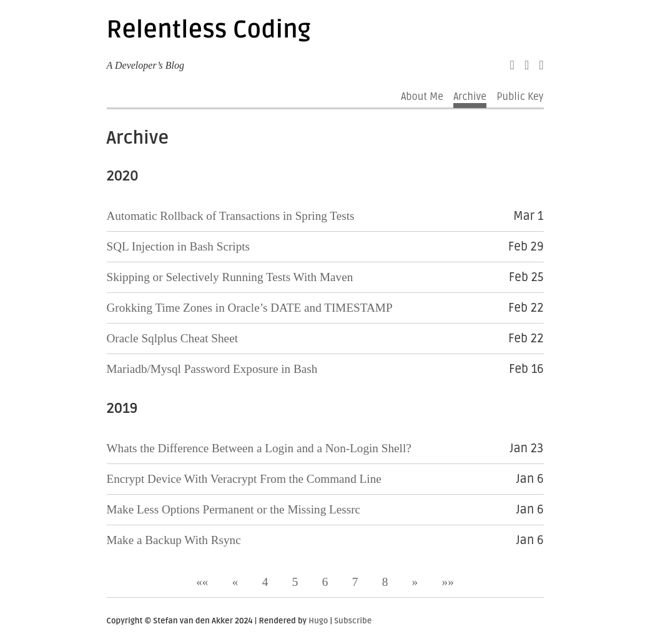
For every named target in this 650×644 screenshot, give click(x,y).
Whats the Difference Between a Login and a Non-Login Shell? (259, 448)
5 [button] (295, 582)
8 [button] (385, 582)
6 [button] (325, 582)
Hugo (318, 621)
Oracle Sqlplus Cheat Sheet (172, 338)
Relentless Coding (209, 30)
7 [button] (355, 582)
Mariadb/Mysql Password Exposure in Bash (212, 369)
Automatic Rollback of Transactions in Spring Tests (231, 216)
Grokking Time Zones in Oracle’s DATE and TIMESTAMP (250, 308)
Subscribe (353, 621)
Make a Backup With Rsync (174, 540)
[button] (202, 582)
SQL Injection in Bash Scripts (179, 246)
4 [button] (265, 582)
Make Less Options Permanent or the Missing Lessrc (234, 509)
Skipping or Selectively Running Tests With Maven (230, 277)
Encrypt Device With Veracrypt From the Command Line (244, 479)
